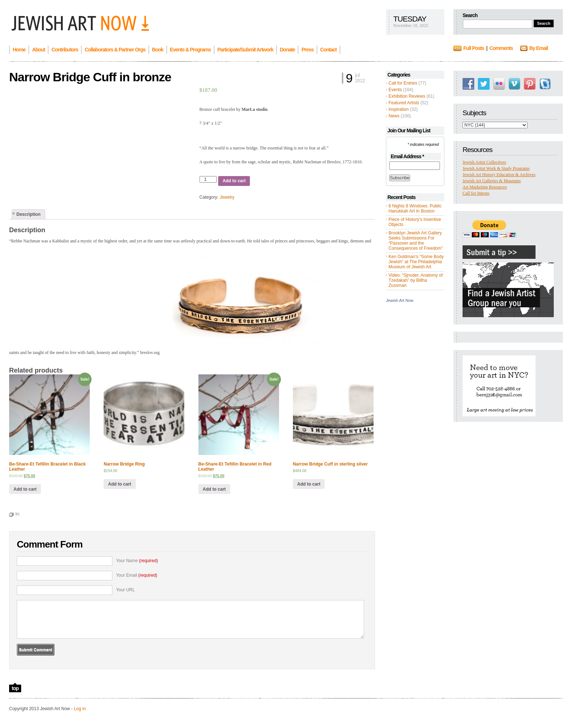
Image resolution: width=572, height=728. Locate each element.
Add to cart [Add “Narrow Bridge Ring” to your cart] (119, 484)
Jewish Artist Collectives (484, 162)
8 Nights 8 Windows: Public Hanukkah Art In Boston (415, 209)
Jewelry (227, 197)
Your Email (137, 575)
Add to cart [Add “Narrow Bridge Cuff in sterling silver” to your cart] (309, 484)
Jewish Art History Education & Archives (499, 175)
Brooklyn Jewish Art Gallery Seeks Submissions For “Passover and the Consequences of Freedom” (416, 241)
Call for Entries (403, 83)
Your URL (125, 590)
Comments (501, 48)
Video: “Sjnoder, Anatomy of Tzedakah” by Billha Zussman (416, 280)
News (394, 116)
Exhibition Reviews (407, 96)
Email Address (407, 156)
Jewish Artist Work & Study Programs (496, 168)
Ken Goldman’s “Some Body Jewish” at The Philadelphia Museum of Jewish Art (416, 262)
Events (395, 90)
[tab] (28, 214)
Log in (80, 709)
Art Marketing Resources (485, 187)
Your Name (137, 561)
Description (28, 214)
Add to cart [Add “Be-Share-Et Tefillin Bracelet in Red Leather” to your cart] (214, 489)
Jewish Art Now (400, 300)
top (15, 688)
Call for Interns (476, 193)
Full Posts (474, 48)
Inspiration (399, 109)
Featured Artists (404, 103)
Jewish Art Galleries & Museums (492, 181)
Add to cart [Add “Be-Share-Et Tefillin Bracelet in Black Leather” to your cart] (25, 489)
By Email (539, 48)
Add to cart (234, 181)
